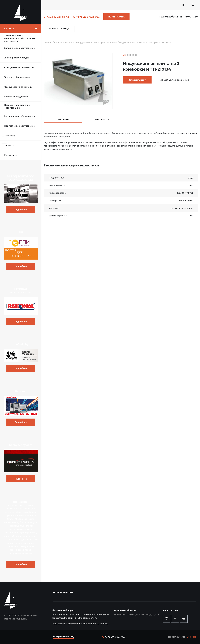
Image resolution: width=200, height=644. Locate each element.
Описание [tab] (63, 119)
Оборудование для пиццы (18, 87)
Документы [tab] (102, 119)
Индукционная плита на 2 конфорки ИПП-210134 (145, 43)
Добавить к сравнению (177, 80)
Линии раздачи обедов (17, 58)
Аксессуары (11, 136)
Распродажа (11, 155)
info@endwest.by (64, 637)
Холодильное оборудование (20, 48)
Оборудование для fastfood (19, 67)
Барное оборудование (16, 97)
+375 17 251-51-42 (58, 17)
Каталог (58, 43)
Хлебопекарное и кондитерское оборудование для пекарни (20, 38)
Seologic (191, 637)
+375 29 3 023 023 (88, 17)
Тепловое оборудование (17, 77)
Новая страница (59, 29)
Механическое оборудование (20, 116)
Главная (48, 43)
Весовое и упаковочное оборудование (17, 106)
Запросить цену (137, 80)
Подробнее (21, 210)
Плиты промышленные (105, 43)
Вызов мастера (116, 17)
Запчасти (9, 145)
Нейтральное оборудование (20, 126)
